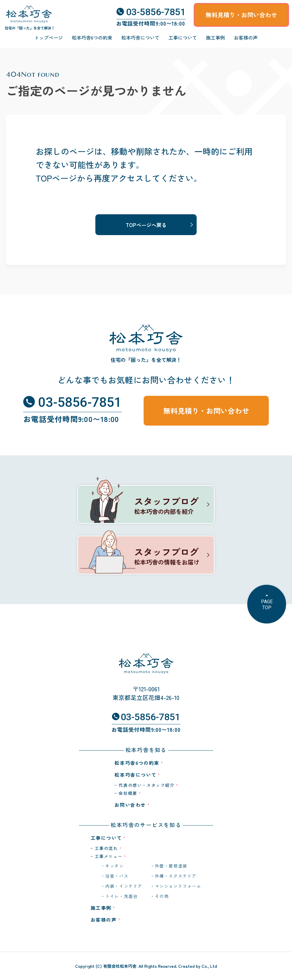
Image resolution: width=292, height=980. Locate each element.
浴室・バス (117, 876)
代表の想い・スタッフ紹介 (146, 785)
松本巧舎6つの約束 (92, 37)
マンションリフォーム (178, 886)
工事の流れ (106, 848)
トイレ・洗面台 (121, 896)
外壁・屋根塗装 (171, 866)
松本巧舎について (140, 37)
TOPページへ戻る (146, 225)
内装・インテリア (124, 886)
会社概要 (128, 793)
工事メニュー (109, 856)
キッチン (114, 866)
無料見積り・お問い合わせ (241, 15)
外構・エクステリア (176, 876)
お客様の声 (246, 37)
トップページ (49, 37)
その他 (162, 896)
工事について (183, 37)
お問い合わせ (130, 805)
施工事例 (215, 37)
